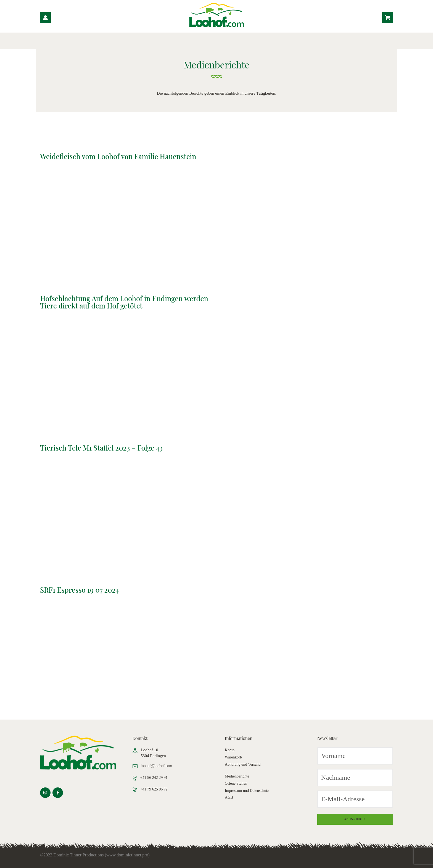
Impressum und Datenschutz (248, 790)
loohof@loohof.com (158, 766)
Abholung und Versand (244, 764)
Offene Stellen (237, 783)
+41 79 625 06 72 (155, 790)
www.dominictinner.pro (127, 855)
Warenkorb (234, 757)
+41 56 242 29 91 (155, 778)
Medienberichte (238, 776)
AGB (229, 797)
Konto (230, 750)
